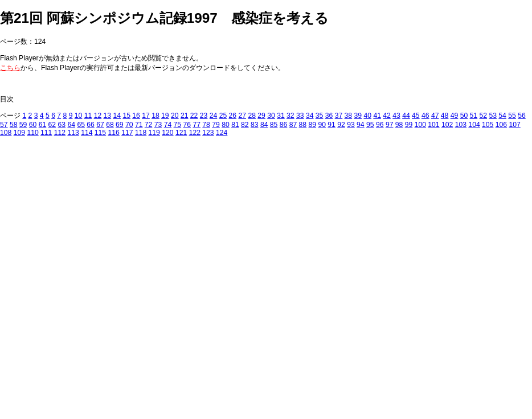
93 (351, 125)
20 (175, 116)
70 (129, 125)
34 (310, 116)
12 (98, 116)
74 (168, 125)
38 (349, 116)
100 (420, 125)
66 (91, 125)
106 (501, 125)
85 (274, 125)
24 (214, 116)
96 (380, 125)
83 (255, 125)
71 (139, 125)
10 (79, 116)
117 (127, 133)
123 (208, 133)
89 (313, 125)
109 (19, 133)
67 (100, 125)
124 (222, 133)
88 (303, 125)
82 (245, 125)
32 (290, 116)
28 (252, 116)
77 (197, 125)
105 (488, 125)
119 (154, 133)
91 (332, 125)
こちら (10, 68)
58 (14, 125)
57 (4, 125)
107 (514, 125)
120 (167, 133)
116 (114, 133)
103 (461, 125)
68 (110, 125)
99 (409, 125)
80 (226, 125)
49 (455, 116)
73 (158, 125)
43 (396, 116)
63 (62, 125)
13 (108, 116)
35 (320, 116)
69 (120, 125)
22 (194, 116)
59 (23, 125)
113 (73, 133)
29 (261, 116)
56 (522, 116)
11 (88, 116)
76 (187, 125)
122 (195, 133)
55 (512, 116)
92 (341, 125)
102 (447, 125)
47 (435, 116)
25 (223, 116)
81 (235, 125)
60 (33, 125)
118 (141, 133)
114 (87, 133)
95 (370, 125)
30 (271, 116)
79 (216, 125)
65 (81, 125)
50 (464, 116)
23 (204, 116)
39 (358, 116)
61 (43, 125)
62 (52, 125)
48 (445, 116)
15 (126, 116)
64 (71, 125)
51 (474, 116)
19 (165, 116)
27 (242, 116)
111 (46, 133)
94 (361, 125)
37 (339, 116)
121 (181, 133)
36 (329, 116)
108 (6, 133)
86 (284, 125)
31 (281, 116)
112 (60, 133)
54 (502, 116)
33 (300, 116)
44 (406, 116)
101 (433, 125)
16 (136, 116)
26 (233, 116)
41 (377, 116)
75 (178, 125)
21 (185, 116)
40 (367, 116)
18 (155, 116)
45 (416, 116)
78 (206, 125)
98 (399, 125)
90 (322, 125)
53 (493, 116)
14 (117, 116)
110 (32, 133)
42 (387, 116)
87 (293, 125)
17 (146, 116)
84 (264, 125)
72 (149, 125)
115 (100, 133)
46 (425, 116)
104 (474, 125)
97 (390, 125)
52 (484, 116)
